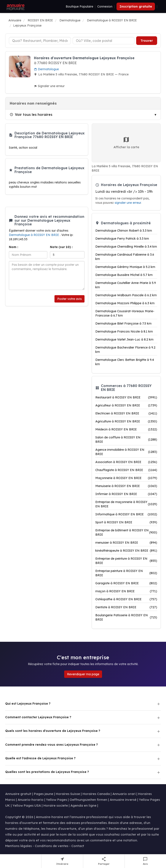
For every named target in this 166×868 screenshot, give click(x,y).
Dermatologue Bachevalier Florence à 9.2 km (125, 350)
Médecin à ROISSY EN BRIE (126, 429)
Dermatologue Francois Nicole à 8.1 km (124, 331)
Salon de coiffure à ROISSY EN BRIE (126, 440)
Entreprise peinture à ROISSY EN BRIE (126, 573)
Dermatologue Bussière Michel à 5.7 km (124, 275)
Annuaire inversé (123, 800)
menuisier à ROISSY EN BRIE (126, 543)
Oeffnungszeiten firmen (88, 800)
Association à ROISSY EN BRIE (126, 462)
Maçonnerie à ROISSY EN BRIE (126, 478)
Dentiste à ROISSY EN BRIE (126, 607)
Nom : (14, 247)
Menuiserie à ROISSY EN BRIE (126, 486)
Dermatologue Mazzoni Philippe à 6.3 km (125, 303)
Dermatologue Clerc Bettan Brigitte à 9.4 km (125, 362)
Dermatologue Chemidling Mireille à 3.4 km (126, 247)
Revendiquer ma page (83, 674)
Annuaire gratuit (18, 794)
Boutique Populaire (79, 6)
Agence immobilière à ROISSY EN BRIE (126, 452)
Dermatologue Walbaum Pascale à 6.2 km (126, 295)
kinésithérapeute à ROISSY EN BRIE (126, 551)
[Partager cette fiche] (104, 861)
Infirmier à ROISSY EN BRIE (126, 494)
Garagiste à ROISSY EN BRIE (126, 583)
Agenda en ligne (83, 805)
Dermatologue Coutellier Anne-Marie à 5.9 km (126, 285)
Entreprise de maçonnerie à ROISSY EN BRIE (126, 504)
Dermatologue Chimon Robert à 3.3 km (124, 231)
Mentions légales (18, 846)
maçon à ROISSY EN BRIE (126, 591)
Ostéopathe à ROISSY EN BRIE (126, 599)
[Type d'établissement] (40, 41)
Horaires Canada (96, 794)
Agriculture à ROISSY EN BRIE (126, 421)
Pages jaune (44, 794)
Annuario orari (124, 794)
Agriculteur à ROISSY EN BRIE (126, 405)
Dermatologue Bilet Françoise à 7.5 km (123, 323)
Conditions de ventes (52, 846)
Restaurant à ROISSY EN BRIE (126, 397)
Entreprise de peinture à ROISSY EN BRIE (126, 561)
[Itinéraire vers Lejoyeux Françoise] (62, 861)
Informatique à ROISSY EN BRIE (126, 514)
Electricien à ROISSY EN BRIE (126, 413)
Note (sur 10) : (61, 247)
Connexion (105, 6)
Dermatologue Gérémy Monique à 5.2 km (125, 267)
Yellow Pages (57, 800)
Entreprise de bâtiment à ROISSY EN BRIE (126, 532)
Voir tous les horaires (31, 115)
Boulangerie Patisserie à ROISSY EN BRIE (126, 617)
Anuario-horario (31, 800)
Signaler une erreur (49, 86)
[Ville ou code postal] (104, 41)
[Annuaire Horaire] (15, 6)
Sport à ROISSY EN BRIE (126, 522)
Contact (78, 846)
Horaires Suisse (68, 794)
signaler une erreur (128, 203)
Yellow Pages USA (27, 805)
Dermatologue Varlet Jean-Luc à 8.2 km (124, 339)
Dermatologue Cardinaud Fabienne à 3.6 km (125, 257)
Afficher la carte (126, 143)
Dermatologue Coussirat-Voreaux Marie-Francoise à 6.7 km (125, 313)
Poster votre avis (69, 299)
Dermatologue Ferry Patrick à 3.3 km (122, 239)
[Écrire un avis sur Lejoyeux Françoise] (145, 861)
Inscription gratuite (136, 6)
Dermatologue (46, 69)
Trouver (147, 41)
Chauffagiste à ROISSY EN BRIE (126, 470)
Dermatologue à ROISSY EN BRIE (34, 235)
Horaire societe (56, 805)
